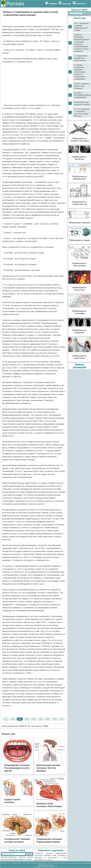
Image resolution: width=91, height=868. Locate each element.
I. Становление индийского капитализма (81, 58)
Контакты (81, 4)
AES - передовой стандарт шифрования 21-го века (81, 27)
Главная (53, 4)
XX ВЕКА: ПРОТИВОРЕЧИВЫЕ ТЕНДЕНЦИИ (82, 95)
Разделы (66, 4)
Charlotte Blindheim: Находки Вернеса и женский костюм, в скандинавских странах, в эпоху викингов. (82, 43)
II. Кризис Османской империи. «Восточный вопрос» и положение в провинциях (80, 72)
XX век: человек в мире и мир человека (82, 86)
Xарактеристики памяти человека (82, 103)
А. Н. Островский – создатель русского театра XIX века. (82, 112)
